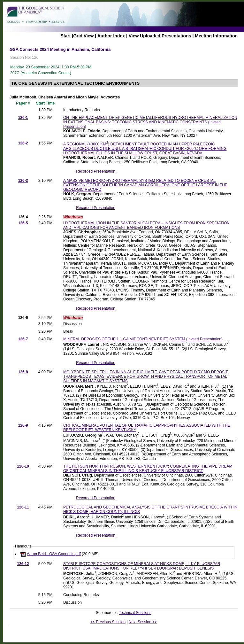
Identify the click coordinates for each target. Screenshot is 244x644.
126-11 (23, 507)
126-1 (23, 118)
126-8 (23, 372)
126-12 (23, 564)
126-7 (23, 339)
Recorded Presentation (96, 171)
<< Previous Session (108, 622)
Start (65, 36)
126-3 (23, 181)
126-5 (23, 223)
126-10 (23, 466)
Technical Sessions (135, 613)
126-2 (23, 143)
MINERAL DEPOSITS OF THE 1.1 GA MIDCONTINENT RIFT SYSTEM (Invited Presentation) (143, 339)
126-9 (23, 425)
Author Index (111, 36)
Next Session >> (143, 622)
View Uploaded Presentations (160, 36)
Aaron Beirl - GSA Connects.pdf (54, 554)
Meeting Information (216, 36)
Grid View (83, 36)
